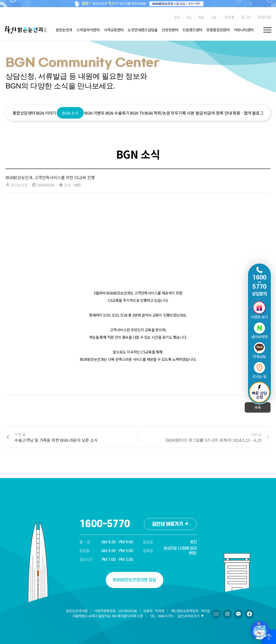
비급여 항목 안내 (218, 113)
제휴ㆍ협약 (242, 113)
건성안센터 (170, 30)
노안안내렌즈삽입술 (143, 30)
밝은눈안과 (64, 30)
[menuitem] (177, 17)
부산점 (229, 17)
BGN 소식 (70, 113)
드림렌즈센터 (192, 30)
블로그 (258, 113)
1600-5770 (105, 524)
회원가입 (265, 17)
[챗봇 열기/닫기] (260, 630)
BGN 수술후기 (117, 113)
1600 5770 (259, 282)
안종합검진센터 (218, 30)
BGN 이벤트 (94, 113)
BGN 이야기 (46, 113)
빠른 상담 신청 (259, 392)
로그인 (246, 17)
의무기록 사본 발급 (187, 113)
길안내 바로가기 (170, 524)
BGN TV (137, 113)
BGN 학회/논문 (157, 113)
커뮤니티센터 (244, 30)
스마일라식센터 (88, 30)
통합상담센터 (24, 113)
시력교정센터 (114, 30)
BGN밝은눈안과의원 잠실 (134, 580)
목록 (258, 407)
